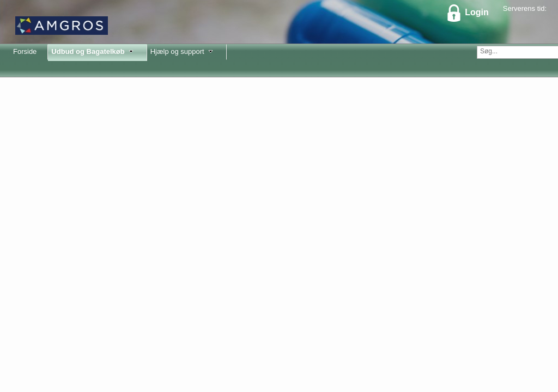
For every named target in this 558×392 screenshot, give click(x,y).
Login (467, 12)
